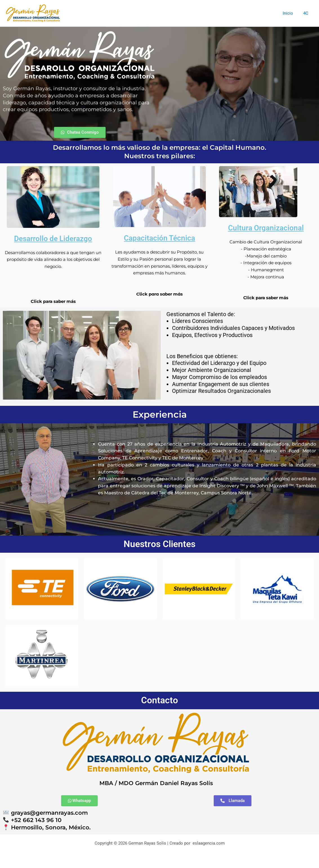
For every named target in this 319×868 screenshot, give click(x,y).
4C (307, 13)
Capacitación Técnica (159, 238)
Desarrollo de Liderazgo (53, 239)
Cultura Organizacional (266, 228)
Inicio (290, 13)
